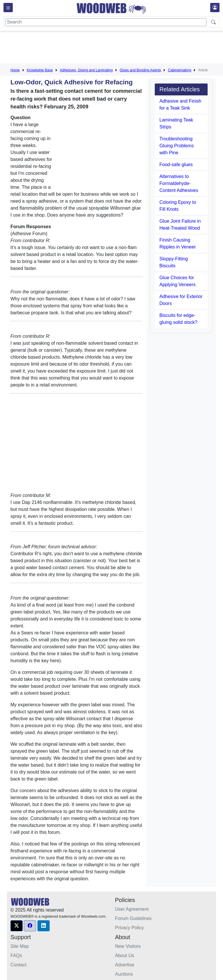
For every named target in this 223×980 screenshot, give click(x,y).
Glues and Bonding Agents (140, 70)
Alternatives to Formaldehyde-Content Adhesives (179, 183)
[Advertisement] (116, 48)
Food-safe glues (176, 165)
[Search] (106, 22)
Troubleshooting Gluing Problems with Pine (177, 146)
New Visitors (128, 946)
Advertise (125, 965)
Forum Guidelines (133, 918)
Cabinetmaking (179, 70)
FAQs (16, 955)
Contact (18, 965)
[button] (17, 926)
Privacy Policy (130, 928)
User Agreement (132, 909)
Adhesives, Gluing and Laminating (86, 70)
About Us (125, 955)
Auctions (124, 974)
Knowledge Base (40, 70)
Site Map (20, 946)
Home (15, 70)
